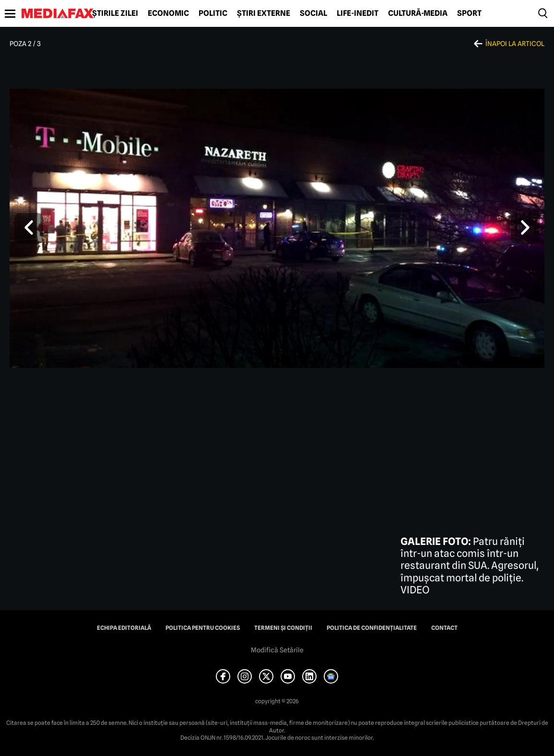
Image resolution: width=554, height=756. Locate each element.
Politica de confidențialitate (372, 628)
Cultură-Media (418, 13)
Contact (444, 628)
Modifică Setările (277, 650)
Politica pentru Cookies (203, 628)
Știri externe (264, 13)
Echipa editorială (124, 628)
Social (313, 13)
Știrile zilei (115, 13)
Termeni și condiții (283, 628)
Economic (168, 13)
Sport (469, 13)
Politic (213, 13)
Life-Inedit (358, 13)
